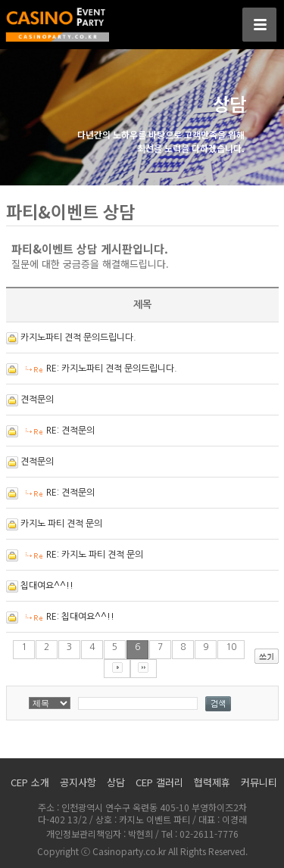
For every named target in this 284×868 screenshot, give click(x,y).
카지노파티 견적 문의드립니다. (78, 338)
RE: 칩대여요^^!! (80, 617)
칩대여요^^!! (47, 586)
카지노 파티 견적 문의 (61, 524)
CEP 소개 (30, 782)
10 (231, 647)
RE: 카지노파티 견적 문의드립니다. (112, 369)
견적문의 (37, 400)
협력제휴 (212, 782)
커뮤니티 (259, 782)
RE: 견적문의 (70, 431)
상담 (116, 782)
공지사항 (78, 782)
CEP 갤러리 (159, 782)
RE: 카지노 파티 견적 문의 (95, 555)
